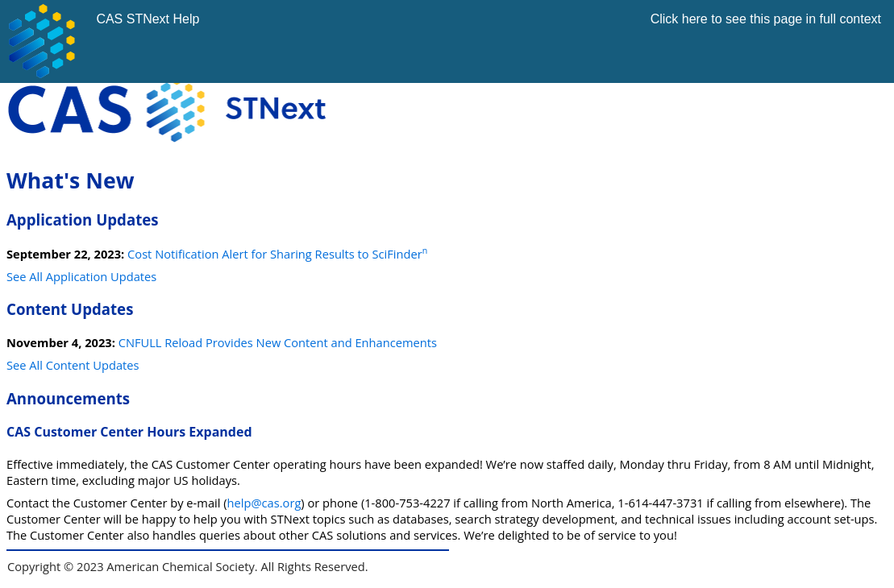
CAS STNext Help (148, 19)
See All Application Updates (81, 276)
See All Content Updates (73, 365)
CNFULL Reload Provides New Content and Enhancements (278, 342)
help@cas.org (264, 503)
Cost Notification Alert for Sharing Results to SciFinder (277, 254)
